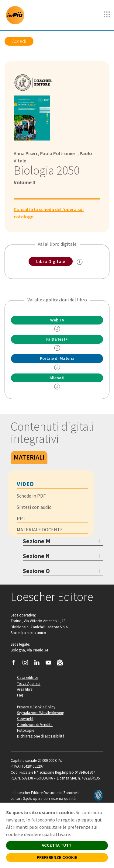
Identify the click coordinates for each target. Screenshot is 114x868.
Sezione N (36, 556)
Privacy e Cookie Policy (36, 707)
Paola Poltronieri (58, 153)
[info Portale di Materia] (57, 367)
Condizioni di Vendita (35, 724)
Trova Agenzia (29, 683)
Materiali (29, 457)
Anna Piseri (25, 153)
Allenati (57, 378)
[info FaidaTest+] (57, 348)
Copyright (25, 718)
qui (98, 820)
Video (25, 484)
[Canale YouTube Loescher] (51, 664)
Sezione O (36, 571)
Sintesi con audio (34, 507)
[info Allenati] (57, 387)
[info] (57, 329)
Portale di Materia (57, 358)
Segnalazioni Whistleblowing (41, 713)
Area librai (25, 689)
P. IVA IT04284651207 (27, 766)
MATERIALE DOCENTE (40, 529)
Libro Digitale (51, 261)
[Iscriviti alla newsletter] (62, 663)
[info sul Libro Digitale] (80, 262)
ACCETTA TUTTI (57, 845)
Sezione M (37, 541)
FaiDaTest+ (57, 339)
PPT (21, 518)
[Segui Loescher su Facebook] (16, 664)
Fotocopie (26, 730)
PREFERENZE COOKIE (57, 857)
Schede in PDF (31, 496)
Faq (20, 695)
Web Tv (57, 320)
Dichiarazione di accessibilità (41, 736)
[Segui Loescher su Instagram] (28, 664)
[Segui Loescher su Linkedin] (39, 664)
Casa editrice (28, 677)
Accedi (19, 41)
